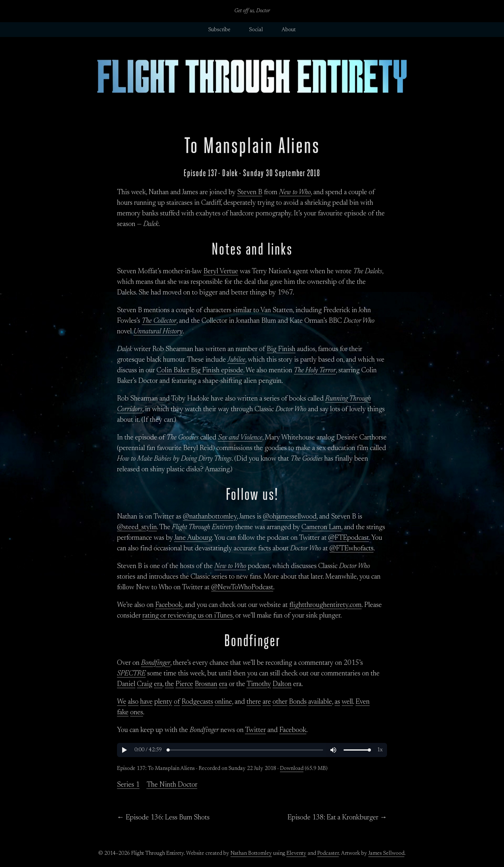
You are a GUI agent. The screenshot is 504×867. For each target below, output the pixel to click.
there (254, 702)
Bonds (298, 702)
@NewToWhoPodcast (242, 588)
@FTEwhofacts (351, 549)
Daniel (126, 684)
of (177, 702)
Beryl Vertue (221, 272)
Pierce (184, 684)
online (223, 702)
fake (123, 713)
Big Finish (281, 349)
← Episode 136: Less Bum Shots (163, 818)
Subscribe (219, 30)
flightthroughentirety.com (325, 605)
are (267, 702)
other (280, 702)
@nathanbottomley (210, 517)
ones (137, 713)
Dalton (282, 684)
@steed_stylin (137, 528)
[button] (124, 750)
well (347, 702)
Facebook (169, 605)
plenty (163, 702)
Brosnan (206, 684)
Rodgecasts (197, 702)
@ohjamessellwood (290, 517)
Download (292, 769)
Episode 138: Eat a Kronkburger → (337, 818)
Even (363, 702)
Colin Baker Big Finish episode (200, 371)
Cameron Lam (321, 528)
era (158, 684)
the (169, 684)
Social (256, 30)
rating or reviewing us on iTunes (188, 616)
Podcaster (328, 853)
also (133, 702)
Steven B (250, 193)
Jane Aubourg (193, 538)
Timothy (259, 684)
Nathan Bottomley (251, 853)
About (289, 30)
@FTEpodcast (349, 538)
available (320, 702)
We (122, 702)
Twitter (255, 730)
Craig (145, 684)
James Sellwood (386, 853)
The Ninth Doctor (172, 785)
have (146, 702)
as (337, 702)
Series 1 (128, 785)
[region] (252, 750)
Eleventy (296, 853)
